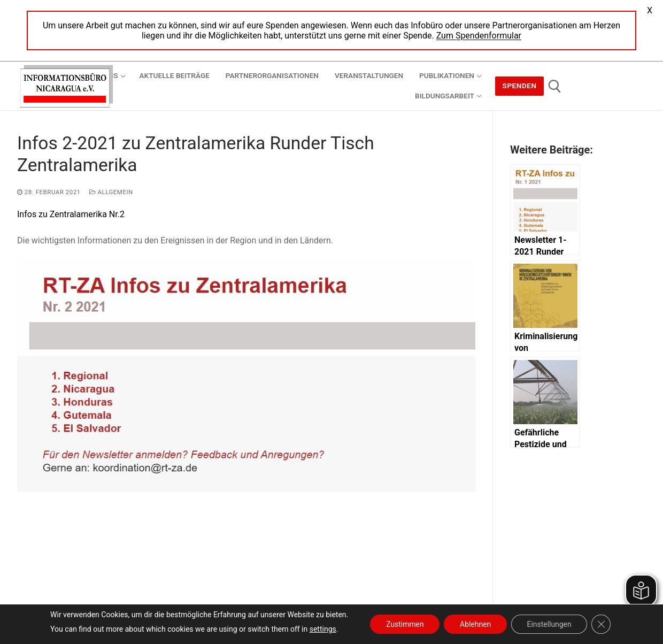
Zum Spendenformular (479, 36)
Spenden (520, 86)
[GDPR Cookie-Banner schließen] (602, 624)
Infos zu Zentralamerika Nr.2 (71, 214)
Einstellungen (550, 624)
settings (322, 629)
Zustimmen (404, 624)
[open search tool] (555, 86)
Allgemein (111, 192)
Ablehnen (475, 624)
